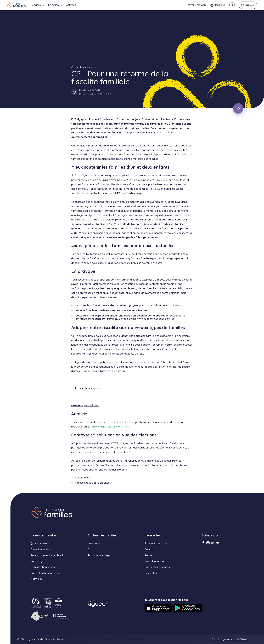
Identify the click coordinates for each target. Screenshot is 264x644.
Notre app (37, 579)
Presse (149, 555)
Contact (149, 550)
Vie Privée (241, 639)
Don (90, 550)
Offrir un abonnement (43, 567)
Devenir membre (197, 5)
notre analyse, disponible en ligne (110, 427)
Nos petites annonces (157, 567)
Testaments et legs (99, 555)
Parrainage (37, 561)
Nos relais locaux (154, 561)
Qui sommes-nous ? (42, 543)
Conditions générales (223, 639)
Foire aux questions (156, 543)
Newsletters (151, 573)
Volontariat (94, 543)
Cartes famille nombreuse (46, 573)
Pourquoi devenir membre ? (47, 555)
